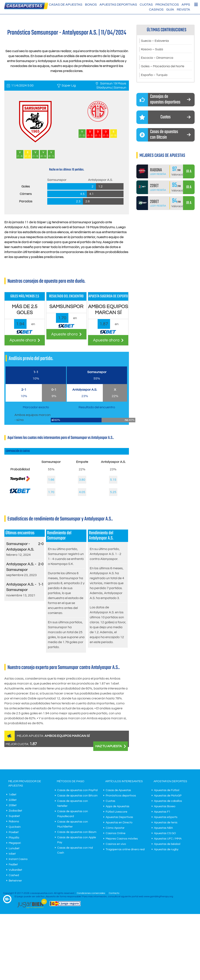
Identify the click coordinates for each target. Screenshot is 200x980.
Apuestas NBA (163, 828)
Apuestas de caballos (168, 801)
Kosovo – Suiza (152, 50)
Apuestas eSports (166, 817)
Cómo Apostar (115, 828)
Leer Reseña (158, 175)
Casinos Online (116, 833)
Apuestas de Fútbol (167, 790)
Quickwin (15, 827)
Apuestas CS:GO (165, 833)
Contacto (114, 893)
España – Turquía (154, 76)
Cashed (14, 875)
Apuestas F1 (162, 812)
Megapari (15, 843)
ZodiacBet (15, 811)
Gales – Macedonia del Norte (163, 67)
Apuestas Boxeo (165, 806)
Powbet (14, 832)
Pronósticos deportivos (121, 796)
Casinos (156, 10)
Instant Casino (18, 859)
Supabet (14, 816)
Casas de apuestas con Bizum (77, 832)
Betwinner (15, 881)
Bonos (91, 5)
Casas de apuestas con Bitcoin (77, 796)
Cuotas (146, 5)
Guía (170, 10)
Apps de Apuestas (118, 806)
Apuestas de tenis (166, 823)
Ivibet (12, 854)
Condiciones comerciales (91, 893)
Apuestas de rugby (166, 849)
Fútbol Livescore (116, 812)
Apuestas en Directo (119, 823)
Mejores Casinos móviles (122, 839)
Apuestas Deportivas (118, 5)
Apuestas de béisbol (167, 844)
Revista (183, 10)
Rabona (14, 821)
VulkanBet (15, 870)
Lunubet (14, 848)
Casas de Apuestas (66, 5)
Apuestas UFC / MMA (168, 839)
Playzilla (14, 838)
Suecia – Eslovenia (155, 41)
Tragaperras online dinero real (125, 849)
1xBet (13, 795)
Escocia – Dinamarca (157, 58)
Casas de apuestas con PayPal (77, 790)
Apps (186, 5)
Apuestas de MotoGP (168, 796)
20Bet (13, 805)
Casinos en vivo (116, 844)
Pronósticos (167, 5)
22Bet (13, 800)
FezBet (13, 865)
